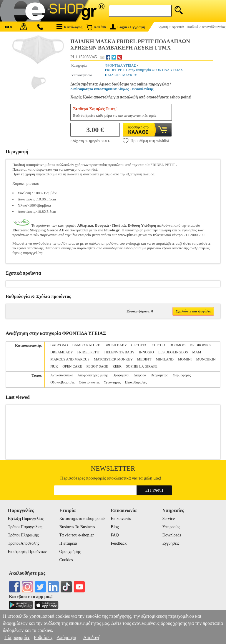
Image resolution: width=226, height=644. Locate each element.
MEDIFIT (144, 359)
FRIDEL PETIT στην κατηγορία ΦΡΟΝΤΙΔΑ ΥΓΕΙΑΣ (144, 70)
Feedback (119, 543)
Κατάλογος (69, 27)
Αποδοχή (92, 637)
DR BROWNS (200, 345)
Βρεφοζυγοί (121, 375)
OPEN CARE (72, 366)
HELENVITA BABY (119, 352)
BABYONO (59, 345)
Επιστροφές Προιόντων (27, 552)
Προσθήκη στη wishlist (146, 141)
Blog (115, 527)
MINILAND (165, 359)
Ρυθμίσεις (43, 637)
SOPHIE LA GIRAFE (142, 366)
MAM (197, 352)
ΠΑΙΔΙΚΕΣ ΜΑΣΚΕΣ (121, 75)
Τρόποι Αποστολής (23, 543)
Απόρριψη (66, 637)
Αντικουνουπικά (62, 375)
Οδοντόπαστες (89, 382)
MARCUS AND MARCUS (70, 359)
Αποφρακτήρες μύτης (93, 375)
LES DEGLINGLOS (173, 352)
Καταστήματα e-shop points (83, 519)
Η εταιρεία (68, 543)
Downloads (172, 535)
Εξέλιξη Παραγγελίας (25, 519)
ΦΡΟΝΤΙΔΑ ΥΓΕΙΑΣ (121, 65)
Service (169, 519)
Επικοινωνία (121, 519)
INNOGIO (146, 352)
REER (117, 366)
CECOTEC (139, 345)
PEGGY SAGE (97, 366)
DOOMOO (177, 345)
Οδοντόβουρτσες (62, 382)
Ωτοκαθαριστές (136, 382)
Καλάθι (96, 27)
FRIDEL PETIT (88, 352)
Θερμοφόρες (182, 375)
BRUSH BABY (116, 345)
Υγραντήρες (112, 382)
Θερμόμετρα (160, 375)
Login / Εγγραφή (128, 27)
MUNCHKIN (206, 359)
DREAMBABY (62, 352)
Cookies (66, 560)
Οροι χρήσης (70, 552)
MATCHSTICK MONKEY (113, 359)
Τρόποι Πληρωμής (23, 535)
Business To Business (77, 527)
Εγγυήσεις (171, 543)
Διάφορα (140, 375)
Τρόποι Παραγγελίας (25, 527)
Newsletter (113, 468)
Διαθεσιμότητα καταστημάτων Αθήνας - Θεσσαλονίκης (112, 89)
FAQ (115, 535)
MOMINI (185, 359)
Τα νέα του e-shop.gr (77, 535)
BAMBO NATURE (86, 345)
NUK (54, 366)
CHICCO (158, 345)
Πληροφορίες (17, 637)
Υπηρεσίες (171, 527)
